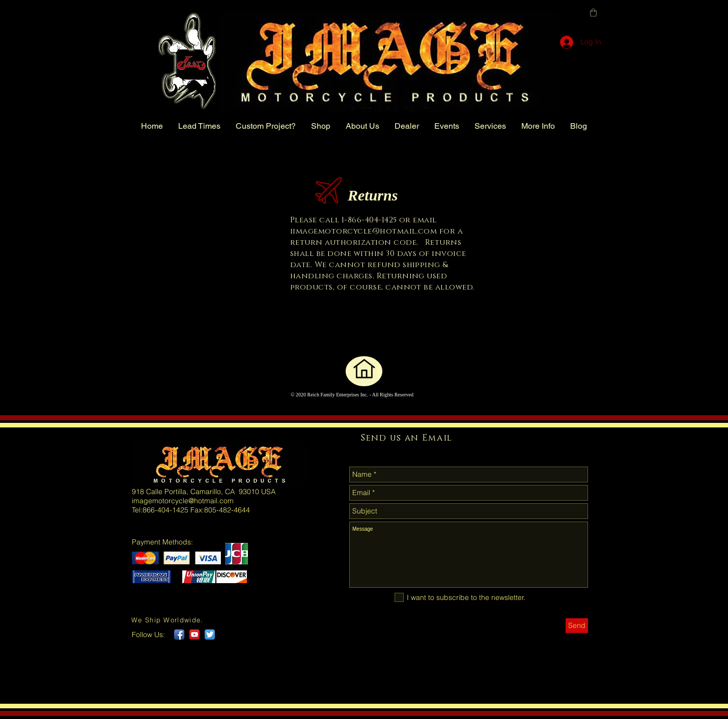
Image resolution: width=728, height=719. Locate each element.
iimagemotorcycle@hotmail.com (363, 231)
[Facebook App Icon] (179, 635)
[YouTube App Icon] (194, 635)
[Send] (577, 626)
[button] (593, 12)
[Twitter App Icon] (210, 635)
